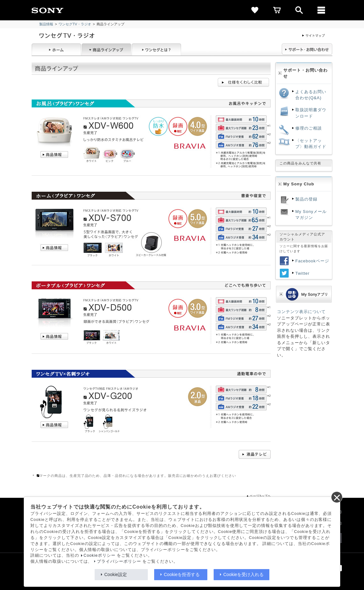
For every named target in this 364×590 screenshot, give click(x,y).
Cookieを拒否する (182, 574)
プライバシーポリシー (119, 561)
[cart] (277, 10)
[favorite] (255, 10)
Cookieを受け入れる (244, 574)
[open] (299, 10)
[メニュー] (321, 10)
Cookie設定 (116, 574)
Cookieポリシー (100, 555)
